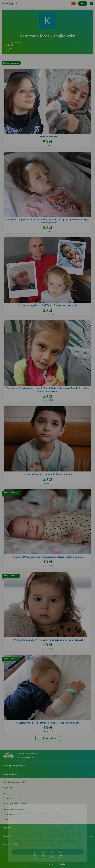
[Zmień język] (7, 803)
